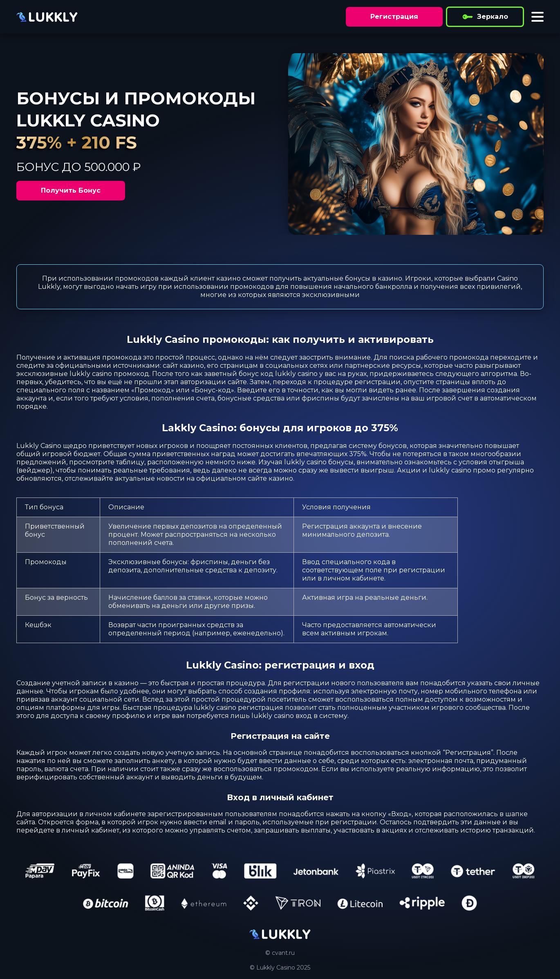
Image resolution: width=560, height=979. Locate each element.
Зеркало (485, 17)
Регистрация (394, 17)
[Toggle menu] (538, 17)
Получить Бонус (71, 190)
